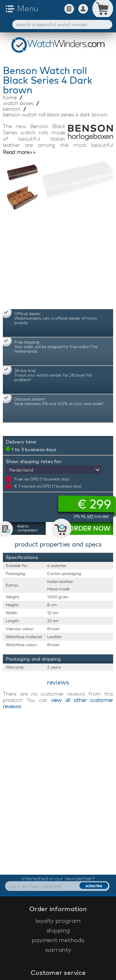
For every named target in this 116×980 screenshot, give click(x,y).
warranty (58, 950)
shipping (58, 930)
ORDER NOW (89, 528)
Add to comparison (27, 528)
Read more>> (19, 152)
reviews (58, 682)
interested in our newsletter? (58, 878)
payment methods (58, 940)
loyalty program (58, 921)
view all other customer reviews (58, 703)
